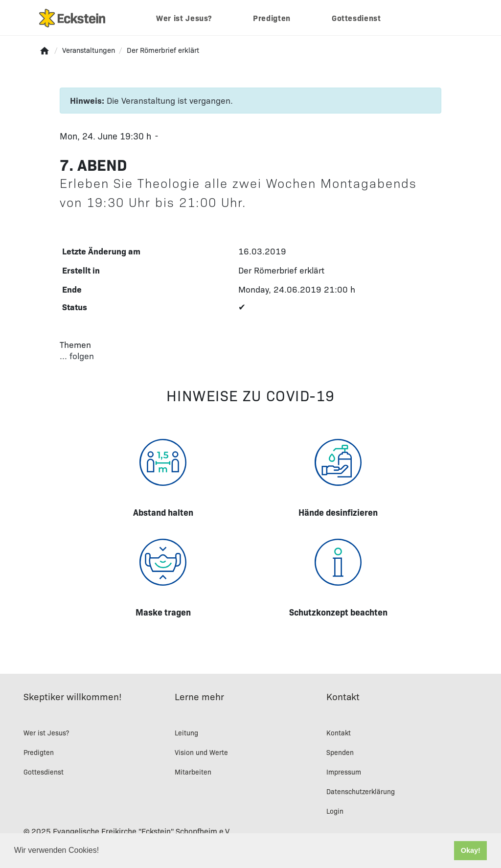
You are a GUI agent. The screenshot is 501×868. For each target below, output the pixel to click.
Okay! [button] (471, 850)
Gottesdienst (356, 18)
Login (335, 811)
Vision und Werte (201, 752)
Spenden (340, 752)
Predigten (272, 18)
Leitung (186, 732)
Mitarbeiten (193, 772)
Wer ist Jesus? (184, 18)
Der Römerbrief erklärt (281, 270)
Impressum (344, 772)
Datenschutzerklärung (361, 791)
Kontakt (339, 732)
